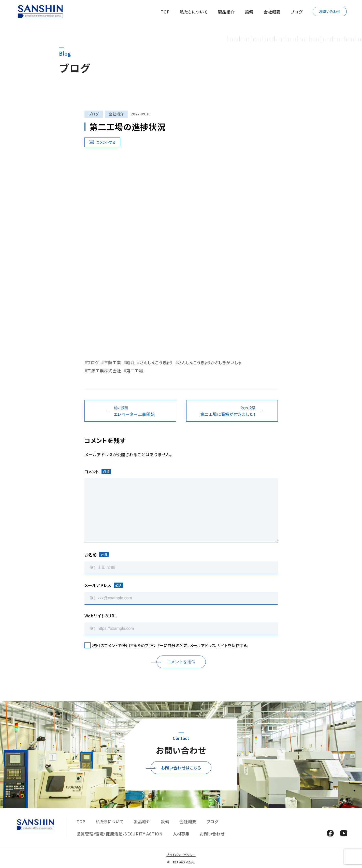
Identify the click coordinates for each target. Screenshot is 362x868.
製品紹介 (226, 12)
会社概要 (272, 12)
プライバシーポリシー (181, 855)
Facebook (330, 833)
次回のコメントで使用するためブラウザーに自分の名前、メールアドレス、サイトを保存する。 (170, 645)
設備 (249, 12)
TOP (165, 12)
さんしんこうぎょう (156, 362)
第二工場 (135, 371)
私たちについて (194, 12)
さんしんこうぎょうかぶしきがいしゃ (210, 362)
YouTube (344, 833)
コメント (98, 471)
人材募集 (181, 834)
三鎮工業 (113, 362)
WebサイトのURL (101, 616)
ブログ (297, 12)
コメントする (106, 142)
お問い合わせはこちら (181, 768)
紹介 (130, 362)
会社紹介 (116, 114)
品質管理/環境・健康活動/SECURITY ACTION (120, 834)
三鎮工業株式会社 (104, 371)
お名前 (97, 555)
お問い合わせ (330, 11)
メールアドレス (104, 585)
